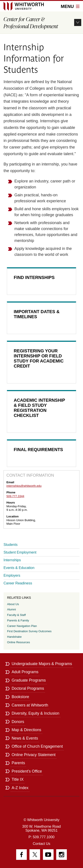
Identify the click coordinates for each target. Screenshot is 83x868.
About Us (13, 604)
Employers (12, 575)
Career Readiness (18, 583)
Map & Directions (26, 730)
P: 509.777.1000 (41, 837)
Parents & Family (18, 620)
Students (11, 545)
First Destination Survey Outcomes (29, 631)
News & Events (25, 738)
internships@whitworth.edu (24, 486)
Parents (18, 763)
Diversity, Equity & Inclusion (35, 713)
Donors (18, 722)
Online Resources (18, 642)
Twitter (35, 855)
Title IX (17, 779)
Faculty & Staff (16, 615)
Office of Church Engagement (37, 746)
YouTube (48, 855)
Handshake (14, 637)
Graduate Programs (29, 680)
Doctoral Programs (28, 688)
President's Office (27, 771)
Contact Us (41, 844)
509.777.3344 (15, 496)
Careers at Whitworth (30, 705)
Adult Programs (25, 672)
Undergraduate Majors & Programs (42, 664)
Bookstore (20, 697)
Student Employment (20, 552)
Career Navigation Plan (22, 626)
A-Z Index (20, 788)
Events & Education (19, 568)
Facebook (21, 855)
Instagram (62, 855)
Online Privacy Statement (34, 755)
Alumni (12, 609)
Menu (70, 6)
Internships (12, 560)
